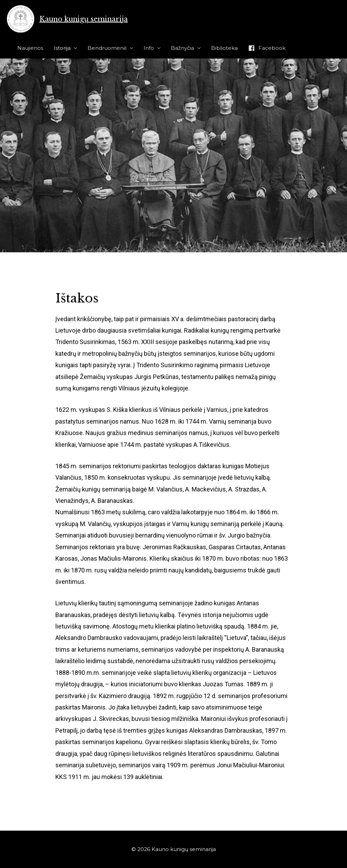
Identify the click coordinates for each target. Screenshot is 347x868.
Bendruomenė (107, 48)
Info (149, 48)
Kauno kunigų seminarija (84, 19)
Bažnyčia (182, 48)
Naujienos (30, 48)
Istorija (62, 48)
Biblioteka (224, 48)
